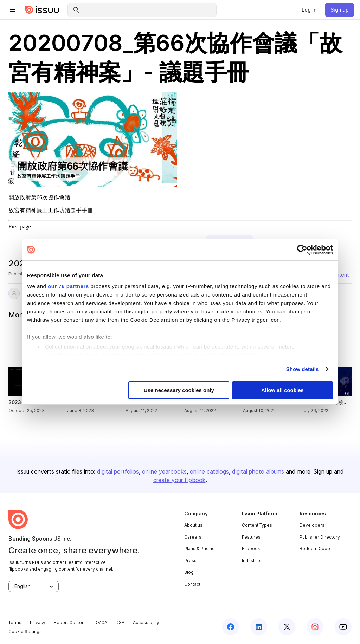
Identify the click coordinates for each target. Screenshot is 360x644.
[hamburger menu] (13, 10)
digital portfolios (118, 471)
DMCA (101, 622)
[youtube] (343, 627)
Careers (193, 537)
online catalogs (209, 471)
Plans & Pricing (200, 549)
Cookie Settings (25, 632)
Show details (303, 369)
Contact (192, 584)
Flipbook (251, 549)
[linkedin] (259, 627)
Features (251, 537)
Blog (189, 572)
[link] (309, 10)
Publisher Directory (320, 537)
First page (20, 226)
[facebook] (231, 627)
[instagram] (315, 627)
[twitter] (287, 627)
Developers (312, 525)
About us (193, 525)
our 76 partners (68, 286)
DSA (120, 622)
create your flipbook (179, 480)
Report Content (70, 622)
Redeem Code (315, 549)
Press (190, 561)
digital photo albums (258, 471)
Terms (15, 622)
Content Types (257, 525)
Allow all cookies (282, 390)
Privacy (38, 622)
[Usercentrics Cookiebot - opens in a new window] (302, 250)
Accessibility (146, 622)
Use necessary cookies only (179, 390)
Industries (252, 561)
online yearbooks (164, 471)
